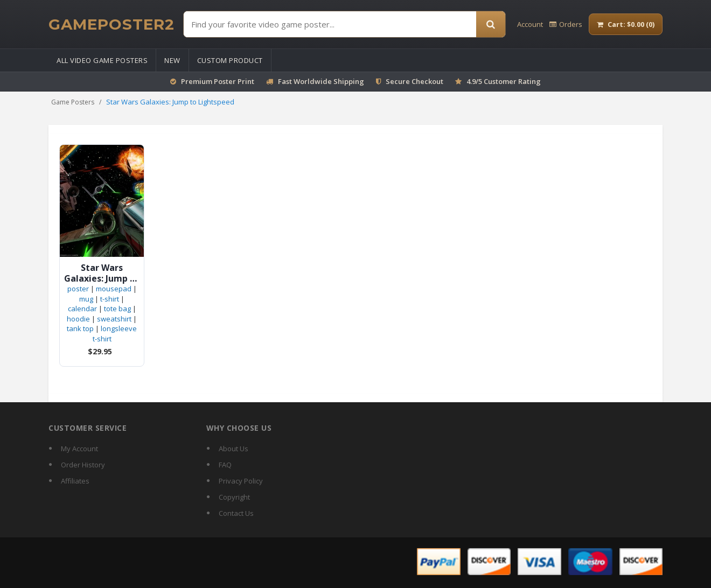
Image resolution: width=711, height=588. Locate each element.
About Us (233, 449)
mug (86, 299)
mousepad (114, 289)
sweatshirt (114, 319)
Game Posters (73, 102)
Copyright (234, 497)
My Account (79, 449)
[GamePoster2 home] (111, 24)
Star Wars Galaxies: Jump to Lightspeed (102, 273)
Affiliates (75, 481)
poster (78, 289)
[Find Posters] (330, 24)
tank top (80, 328)
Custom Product (230, 60)
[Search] (491, 24)
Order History (83, 465)
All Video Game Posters (102, 60)
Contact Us (236, 513)
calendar (82, 309)
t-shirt (110, 299)
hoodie (78, 319)
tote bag (117, 309)
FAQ (225, 465)
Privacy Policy (241, 481)
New (172, 60)
